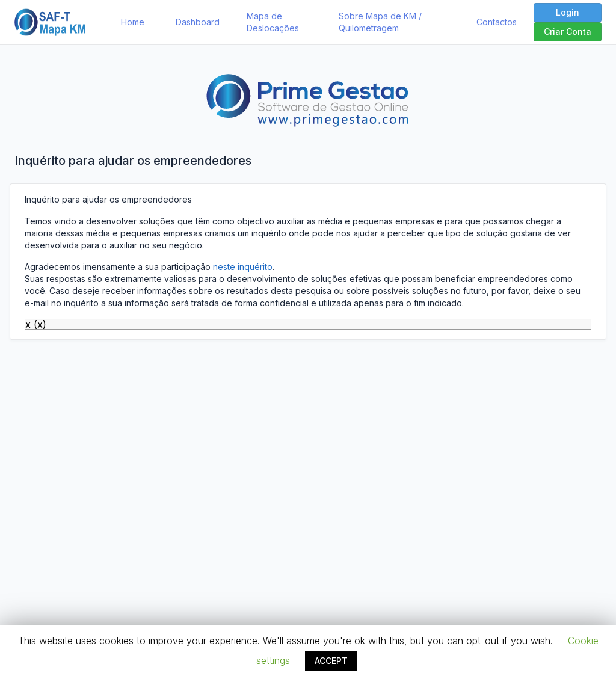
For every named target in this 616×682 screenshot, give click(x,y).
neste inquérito (243, 267)
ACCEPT (331, 661)
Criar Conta (568, 32)
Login (568, 12)
